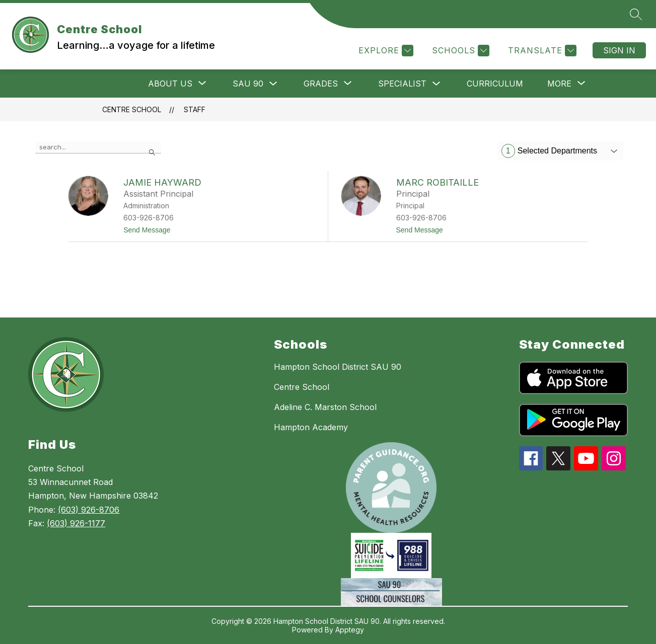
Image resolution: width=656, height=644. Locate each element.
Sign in (619, 50)
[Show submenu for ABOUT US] (170, 84)
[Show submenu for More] (559, 84)
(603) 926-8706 (89, 510)
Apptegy (350, 630)
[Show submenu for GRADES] (321, 84)
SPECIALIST (402, 84)
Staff (195, 109)
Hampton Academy (311, 427)
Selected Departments (549, 151)
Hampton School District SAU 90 (338, 367)
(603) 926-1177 (76, 523)
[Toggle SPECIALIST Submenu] (436, 84)
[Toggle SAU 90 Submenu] (273, 84)
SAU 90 (248, 84)
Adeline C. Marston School (325, 407)
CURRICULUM (495, 84)
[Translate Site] (541, 51)
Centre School (132, 109)
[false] (98, 147)
